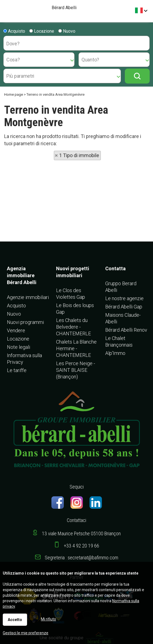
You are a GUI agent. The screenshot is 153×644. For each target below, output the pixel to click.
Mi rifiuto (48, 619)
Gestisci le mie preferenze (26, 633)
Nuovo (67, 31)
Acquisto (14, 31)
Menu (6, 8)
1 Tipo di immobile (79, 155)
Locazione (42, 31)
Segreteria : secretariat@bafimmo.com (81, 558)
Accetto (15, 620)
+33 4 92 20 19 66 (81, 546)
